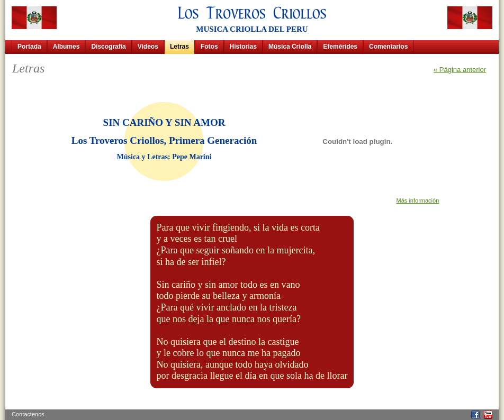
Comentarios (388, 47)
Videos (148, 47)
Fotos (209, 47)
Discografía (108, 47)
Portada (29, 47)
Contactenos (28, 414)
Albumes (66, 47)
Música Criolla (290, 47)
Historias (243, 47)
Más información (418, 200)
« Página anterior (460, 70)
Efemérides (340, 47)
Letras (179, 47)
